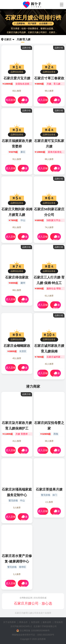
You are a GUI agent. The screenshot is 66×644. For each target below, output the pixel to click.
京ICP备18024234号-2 (21, 626)
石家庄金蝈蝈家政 (17, 346)
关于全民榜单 (10, 622)
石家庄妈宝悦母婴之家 (49, 426)
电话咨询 (11, 100)
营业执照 (59, 622)
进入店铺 (43, 100)
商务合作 (23, 622)
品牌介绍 (26, 48)
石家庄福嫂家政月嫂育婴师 (17, 144)
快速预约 (24, 101)
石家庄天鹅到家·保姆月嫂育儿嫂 (17, 212)
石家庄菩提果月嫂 (49, 489)
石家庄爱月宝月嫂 (17, 78)
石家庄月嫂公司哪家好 (33, 5)
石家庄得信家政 (17, 277)
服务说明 (47, 622)
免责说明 (35, 622)
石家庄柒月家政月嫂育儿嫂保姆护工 (17, 426)
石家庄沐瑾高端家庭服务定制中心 (17, 492)
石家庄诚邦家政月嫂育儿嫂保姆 (49, 349)
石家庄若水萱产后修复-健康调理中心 (17, 559)
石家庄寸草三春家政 (49, 78)
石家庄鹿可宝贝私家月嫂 (49, 144)
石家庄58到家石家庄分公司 (49, 212)
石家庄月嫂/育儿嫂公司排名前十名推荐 (33, 613)
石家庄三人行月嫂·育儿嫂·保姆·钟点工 (49, 280)
